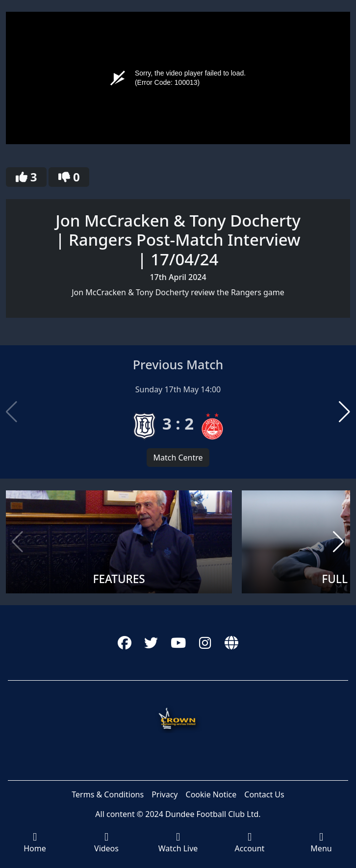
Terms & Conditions (108, 794)
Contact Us (264, 794)
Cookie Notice (211, 794)
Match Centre (178, 458)
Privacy (165, 794)
